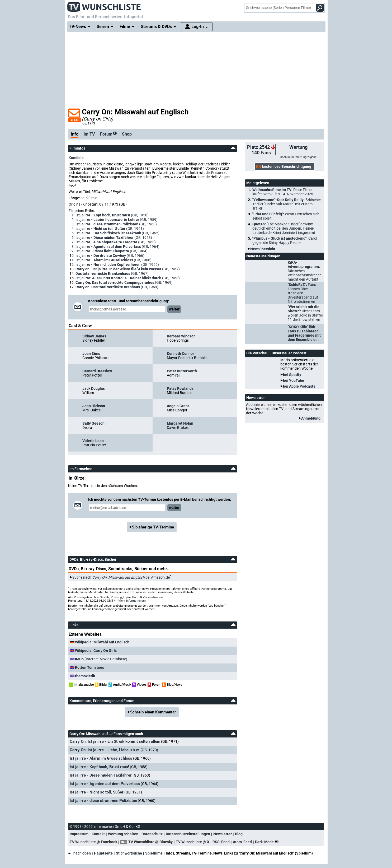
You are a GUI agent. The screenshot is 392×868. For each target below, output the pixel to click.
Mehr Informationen (132, 601)
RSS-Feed (221, 842)
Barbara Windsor (181, 336)
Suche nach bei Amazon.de (121, 577)
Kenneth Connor (180, 354)
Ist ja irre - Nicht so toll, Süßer (97, 792)
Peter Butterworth (182, 371)
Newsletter (223, 834)
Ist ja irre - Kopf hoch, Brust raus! (99, 767)
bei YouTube (294, 380)
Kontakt (98, 834)
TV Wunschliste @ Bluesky (150, 842)
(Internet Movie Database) (101, 659)
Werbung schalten (123, 834)
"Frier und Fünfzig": (286, 216)
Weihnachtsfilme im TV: (283, 192)
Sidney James (94, 336)
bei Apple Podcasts (299, 386)
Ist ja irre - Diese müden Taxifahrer (101, 775)
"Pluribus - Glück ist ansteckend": (285, 240)
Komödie (76, 158)
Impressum (79, 834)
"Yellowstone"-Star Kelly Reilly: (287, 204)
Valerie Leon (93, 441)
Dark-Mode (268, 842)
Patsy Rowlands (180, 388)
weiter (174, 309)
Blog (239, 834)
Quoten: (284, 228)
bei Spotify (292, 375)
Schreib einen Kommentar (153, 712)
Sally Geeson (93, 423)
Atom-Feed (242, 842)
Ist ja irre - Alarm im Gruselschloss (101, 758)
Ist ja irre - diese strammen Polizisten (103, 801)
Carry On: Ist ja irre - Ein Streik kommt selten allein (115, 741)
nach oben (79, 853)
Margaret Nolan (180, 423)
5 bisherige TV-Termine (153, 527)
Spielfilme (154, 853)
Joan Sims (91, 354)
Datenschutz (152, 834)
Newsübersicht (263, 249)
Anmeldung (311, 418)
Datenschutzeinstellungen (188, 834)
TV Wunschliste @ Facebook (93, 842)
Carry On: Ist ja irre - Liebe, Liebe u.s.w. (105, 750)
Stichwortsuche (129, 853)
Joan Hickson (94, 406)
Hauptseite (103, 853)
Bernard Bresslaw (97, 371)
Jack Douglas (94, 388)
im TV (89, 134)
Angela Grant (178, 406)
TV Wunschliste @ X (193, 842)
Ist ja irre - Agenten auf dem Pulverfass (105, 784)
